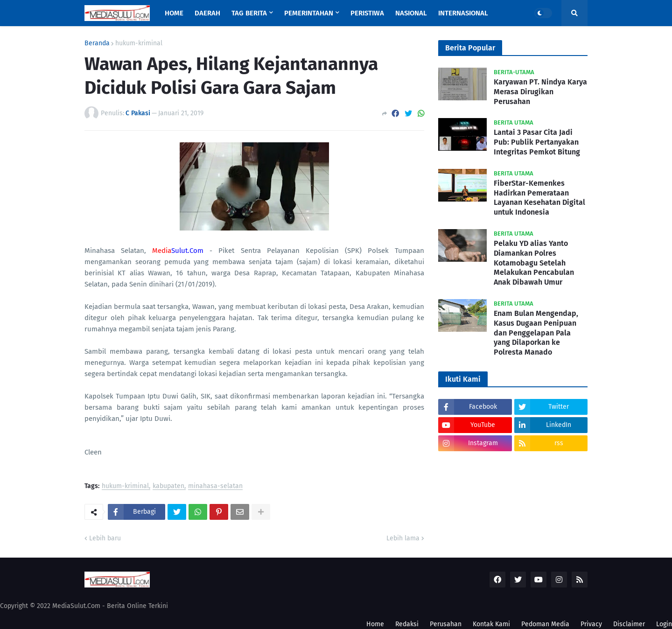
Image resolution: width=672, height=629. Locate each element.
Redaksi (407, 624)
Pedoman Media (545, 624)
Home (375, 624)
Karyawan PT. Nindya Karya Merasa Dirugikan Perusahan (540, 92)
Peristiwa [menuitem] (367, 13)
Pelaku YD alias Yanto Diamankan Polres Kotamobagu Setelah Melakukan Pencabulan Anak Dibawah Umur (534, 263)
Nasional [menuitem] (411, 13)
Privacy (591, 624)
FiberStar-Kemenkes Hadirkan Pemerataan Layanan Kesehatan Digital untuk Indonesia (539, 198)
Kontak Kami (491, 624)
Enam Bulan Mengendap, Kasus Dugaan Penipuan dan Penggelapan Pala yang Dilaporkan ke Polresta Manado (536, 333)
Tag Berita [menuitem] (249, 13)
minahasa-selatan (215, 486)
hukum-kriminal (139, 43)
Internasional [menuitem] (463, 13)
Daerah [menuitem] (207, 13)
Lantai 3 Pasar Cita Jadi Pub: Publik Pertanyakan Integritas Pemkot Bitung (537, 142)
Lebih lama (403, 538)
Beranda (97, 43)
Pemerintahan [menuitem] (309, 13)
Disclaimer (629, 624)
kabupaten (168, 486)
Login (664, 624)
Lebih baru (105, 538)
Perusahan (446, 624)
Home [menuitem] (174, 13)
